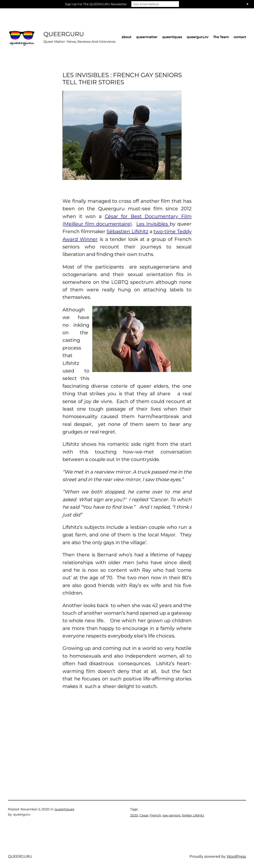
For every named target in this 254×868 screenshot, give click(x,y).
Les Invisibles (153, 224)
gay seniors (171, 815)
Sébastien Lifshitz (127, 231)
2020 (134, 815)
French (155, 815)
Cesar (144, 815)
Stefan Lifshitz (193, 815)
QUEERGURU (64, 34)
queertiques (64, 809)
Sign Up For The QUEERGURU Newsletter (96, 4)
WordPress (236, 856)
